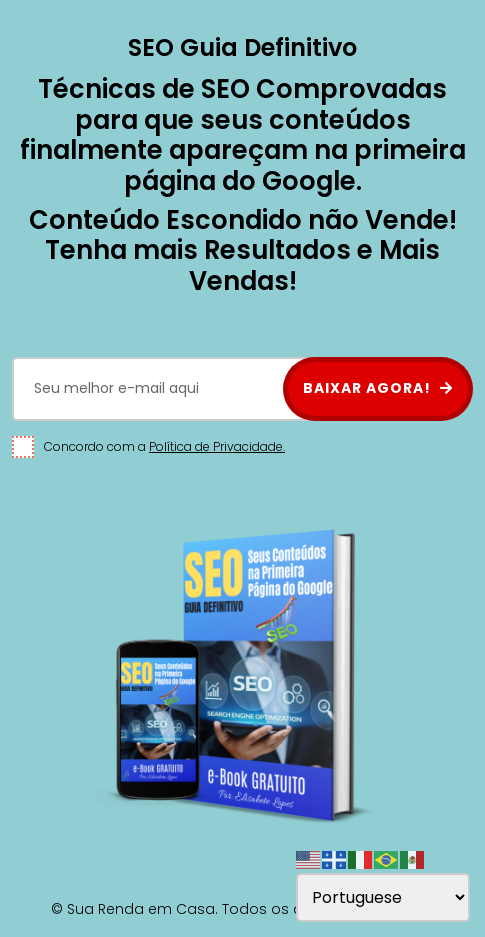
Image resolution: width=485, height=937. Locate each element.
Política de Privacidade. (217, 446)
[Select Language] (383, 897)
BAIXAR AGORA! (378, 388)
